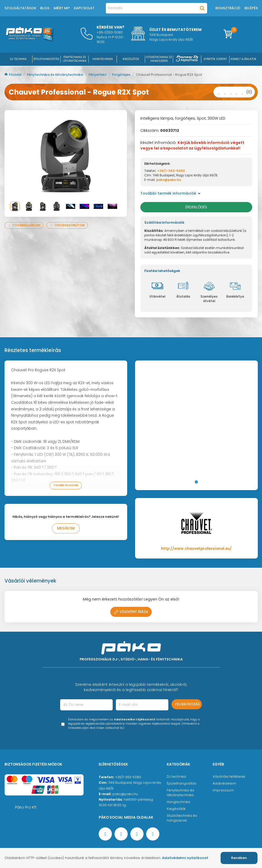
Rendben (239, 858)
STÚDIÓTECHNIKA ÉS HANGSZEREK (159, 59)
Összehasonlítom (67, 225)
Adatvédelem (224, 783)
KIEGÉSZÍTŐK (131, 59)
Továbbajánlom (24, 225)
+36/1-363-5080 (171, 171)
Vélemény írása (131, 612)
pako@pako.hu (169, 180)
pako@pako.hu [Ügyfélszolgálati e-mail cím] (125, 794)
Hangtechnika (178, 802)
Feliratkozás (187, 704)
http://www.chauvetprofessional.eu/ (196, 549)
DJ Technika (18, 59)
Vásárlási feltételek (229, 776)
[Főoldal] (30, 40)
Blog (45, 8)
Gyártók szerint (215, 59)
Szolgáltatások (20, 8)
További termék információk (170, 193)
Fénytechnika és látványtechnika (55, 75)
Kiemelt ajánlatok (243, 59)
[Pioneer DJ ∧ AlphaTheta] (187, 59)
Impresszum (223, 790)
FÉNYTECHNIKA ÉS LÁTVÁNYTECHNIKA (75, 59)
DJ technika (176, 776)
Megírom (66, 528)
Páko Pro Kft (26, 807)
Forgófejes (122, 75)
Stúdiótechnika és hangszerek (182, 818)
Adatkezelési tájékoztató (135, 719)
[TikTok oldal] (153, 834)
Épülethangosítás (182, 783)
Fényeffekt (98, 75)
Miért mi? (62, 8)
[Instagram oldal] (137, 834)
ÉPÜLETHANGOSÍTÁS (46, 59)
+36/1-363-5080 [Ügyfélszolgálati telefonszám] (128, 777)
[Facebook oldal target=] (105, 834)
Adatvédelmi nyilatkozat (185, 858)
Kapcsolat (84, 8)
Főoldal (13, 75)
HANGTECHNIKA (103, 59)
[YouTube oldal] (121, 834)
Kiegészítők (176, 809)
